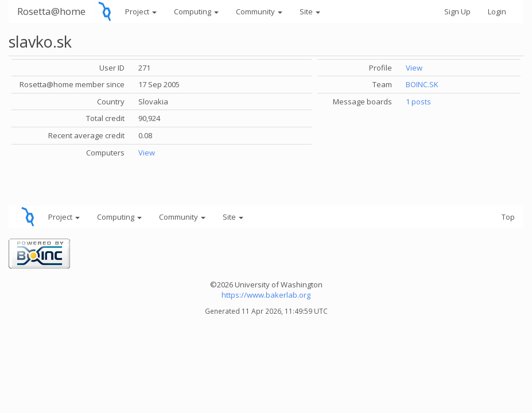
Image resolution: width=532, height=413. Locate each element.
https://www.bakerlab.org (266, 295)
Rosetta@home (51, 11)
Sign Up (457, 11)
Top (508, 217)
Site (310, 11)
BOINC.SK (422, 84)
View (147, 153)
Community (259, 11)
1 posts (418, 102)
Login (497, 11)
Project (141, 11)
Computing (196, 11)
